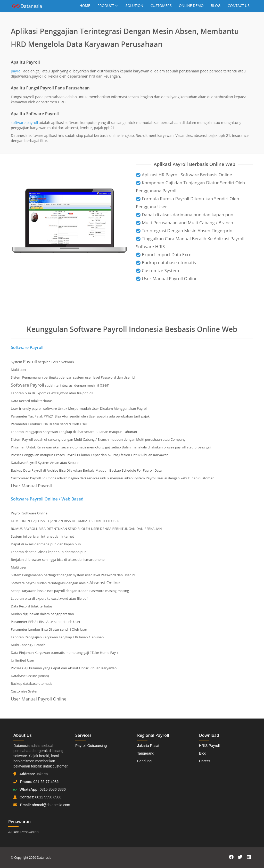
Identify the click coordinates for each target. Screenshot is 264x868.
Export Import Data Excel (164, 254)
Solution (134, 6)
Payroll (30, 361)
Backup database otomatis (166, 262)
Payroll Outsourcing (91, 746)
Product (108, 6)
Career (205, 761)
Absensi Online (105, 583)
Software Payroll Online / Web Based (47, 499)
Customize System (158, 270)
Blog (216, 6)
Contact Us (239, 6)
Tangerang (146, 753)
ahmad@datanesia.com (51, 805)
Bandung (144, 761)
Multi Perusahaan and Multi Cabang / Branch (184, 223)
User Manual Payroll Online (170, 278)
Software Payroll (27, 347)
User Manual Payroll (31, 486)
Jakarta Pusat (148, 746)
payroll (17, 71)
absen (103, 385)
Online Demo (191, 6)
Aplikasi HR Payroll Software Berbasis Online (184, 175)
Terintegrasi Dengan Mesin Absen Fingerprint (185, 231)
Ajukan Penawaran (23, 832)
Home (85, 6)
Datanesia (44, 858)
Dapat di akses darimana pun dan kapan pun (185, 215)
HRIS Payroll (209, 746)
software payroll (24, 123)
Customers (161, 6)
